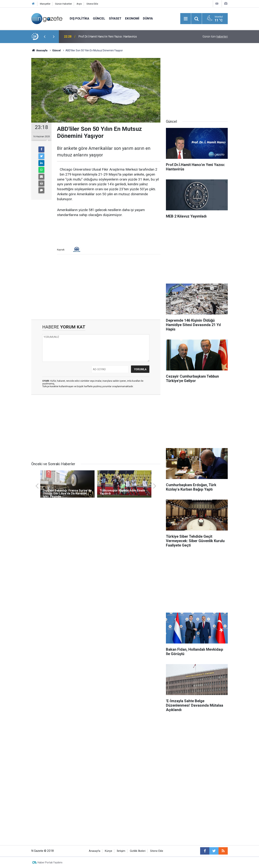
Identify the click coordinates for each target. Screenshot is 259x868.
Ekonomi (132, 18)
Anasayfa (95, 851)
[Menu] (186, 19)
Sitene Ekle (92, 4)
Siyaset (115, 18)
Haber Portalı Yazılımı (50, 862)
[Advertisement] (17, 108)
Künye (109, 851)
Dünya (148, 18)
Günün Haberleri (63, 4)
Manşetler (45, 4)
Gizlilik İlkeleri (138, 851)
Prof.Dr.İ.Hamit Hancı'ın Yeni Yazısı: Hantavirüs (108, 37)
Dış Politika (79, 18)
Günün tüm (215, 37)
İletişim (121, 851)
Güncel (99, 18)
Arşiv (79, 4)
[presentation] (45, 37)
